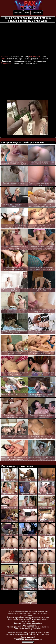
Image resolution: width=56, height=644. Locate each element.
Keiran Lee (18, 63)
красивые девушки (23, 61)
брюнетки (6, 61)
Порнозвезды (37, 13)
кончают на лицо (14, 59)
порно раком (40, 61)
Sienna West (32, 63)
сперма (45, 59)
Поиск (27, 13)
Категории (18, 13)
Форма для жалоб (28, 637)
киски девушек (32, 59)
